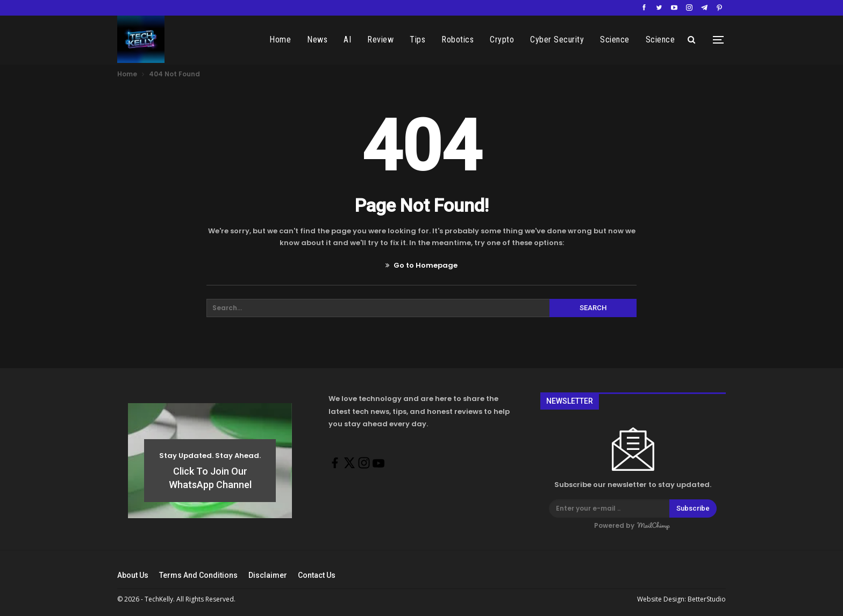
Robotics (468, 40)
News (328, 40)
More (665, 40)
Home (291, 40)
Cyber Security (568, 40)
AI (358, 40)
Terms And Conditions (198, 575)
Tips (428, 40)
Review (391, 40)
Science (626, 40)
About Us (133, 575)
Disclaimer (268, 575)
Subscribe (693, 508)
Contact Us (317, 575)
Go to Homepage (421, 265)
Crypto (513, 40)
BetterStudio (707, 599)
